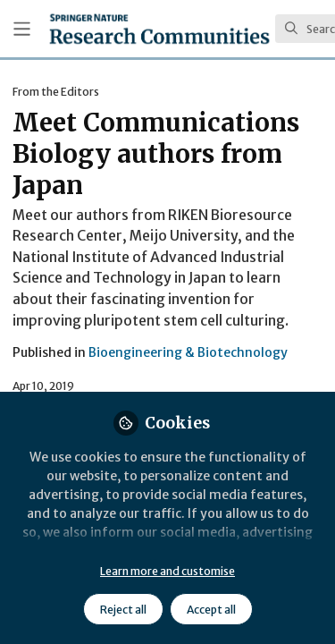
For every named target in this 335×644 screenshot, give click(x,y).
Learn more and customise (167, 571)
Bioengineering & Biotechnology (188, 352)
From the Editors (56, 92)
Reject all (123, 610)
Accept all (211, 610)
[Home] (159, 29)
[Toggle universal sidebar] (22, 29)
